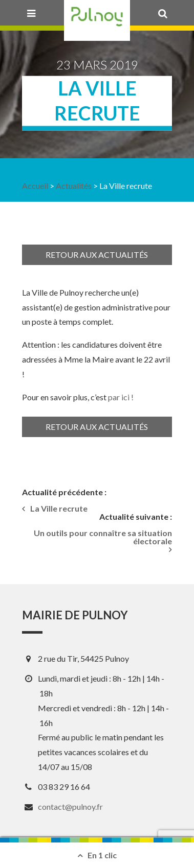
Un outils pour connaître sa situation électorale (103, 537)
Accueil (35, 186)
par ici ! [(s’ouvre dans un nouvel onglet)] (121, 397)
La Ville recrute (59, 509)
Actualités (74, 186)
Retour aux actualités (97, 255)
